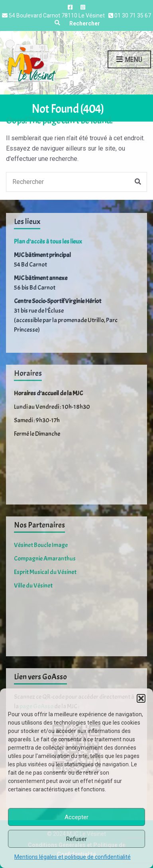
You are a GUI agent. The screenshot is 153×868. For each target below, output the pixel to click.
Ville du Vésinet (33, 586)
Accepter (76, 817)
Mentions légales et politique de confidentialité (73, 857)
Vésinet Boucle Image (41, 545)
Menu (129, 60)
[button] (141, 698)
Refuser (76, 839)
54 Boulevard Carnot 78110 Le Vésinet (57, 15)
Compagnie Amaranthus (45, 559)
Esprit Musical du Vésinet (45, 572)
